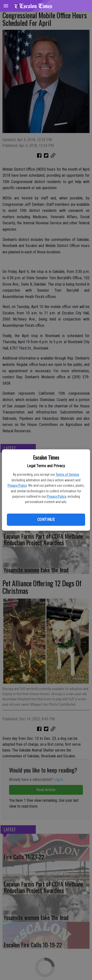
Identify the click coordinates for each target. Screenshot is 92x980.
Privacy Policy (17, 485)
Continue (46, 520)
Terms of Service (67, 475)
